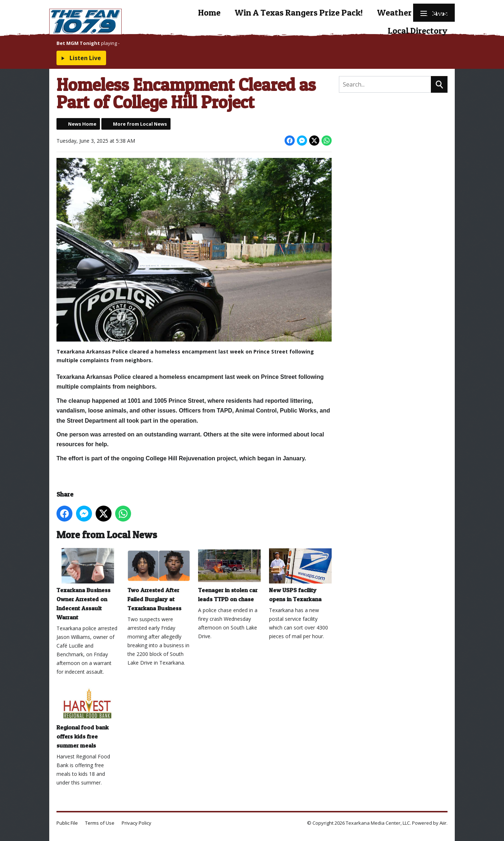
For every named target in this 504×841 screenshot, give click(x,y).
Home (209, 12)
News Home (82, 124)
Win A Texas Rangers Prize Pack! (299, 12)
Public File (67, 823)
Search (439, 84)
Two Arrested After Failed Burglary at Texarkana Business (159, 580)
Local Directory (418, 31)
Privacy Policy (136, 823)
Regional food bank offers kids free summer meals (88, 717)
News (437, 12)
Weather (394, 12)
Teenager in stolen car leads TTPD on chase (229, 575)
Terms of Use (100, 823)
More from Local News (140, 124)
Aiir (443, 823)
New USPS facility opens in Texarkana (300, 575)
